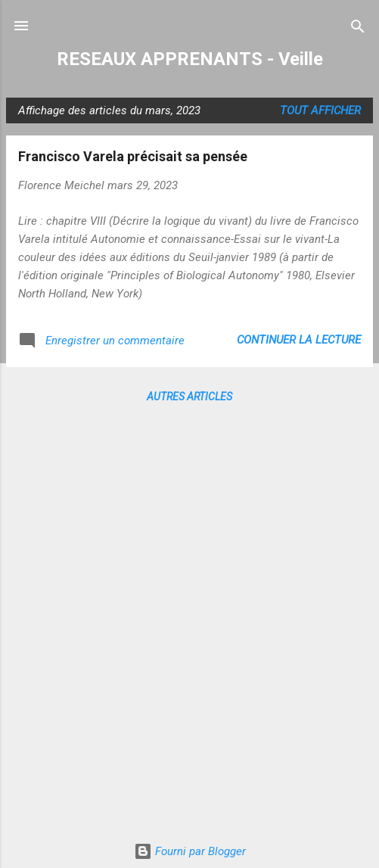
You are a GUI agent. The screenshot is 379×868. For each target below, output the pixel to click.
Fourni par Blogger (190, 851)
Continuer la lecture (299, 340)
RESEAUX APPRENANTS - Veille (190, 59)
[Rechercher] (358, 28)
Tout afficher (320, 110)
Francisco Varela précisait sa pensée (133, 156)
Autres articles (189, 397)
